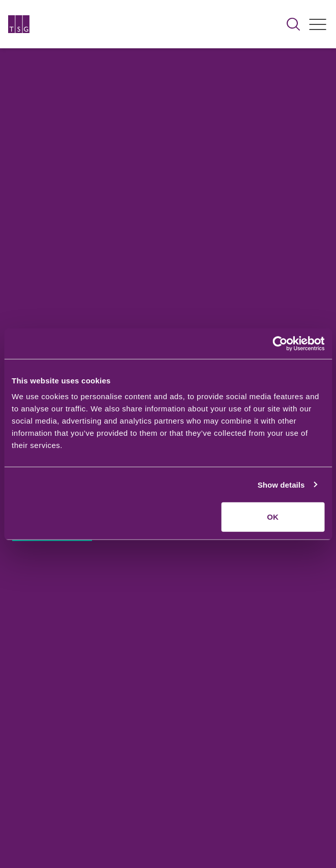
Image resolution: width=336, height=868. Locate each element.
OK (273, 517)
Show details (281, 484)
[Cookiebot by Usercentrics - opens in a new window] (280, 343)
